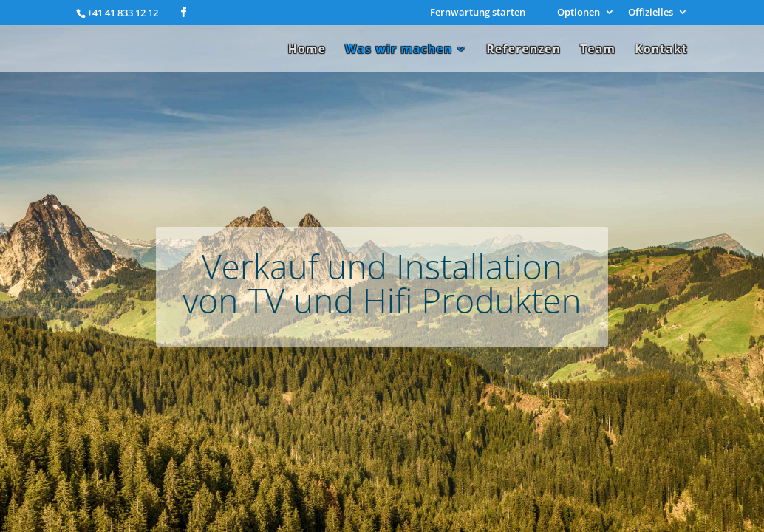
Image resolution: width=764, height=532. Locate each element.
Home (307, 50)
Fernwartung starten (478, 13)
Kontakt (661, 50)
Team (598, 50)
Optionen (579, 13)
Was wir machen (399, 50)
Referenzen (523, 50)
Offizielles (651, 13)
